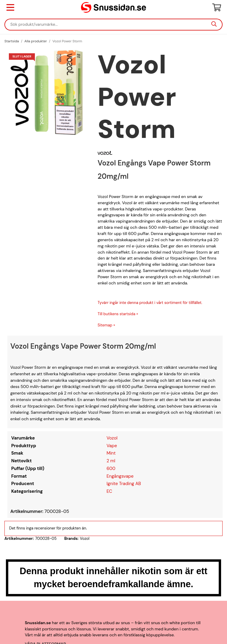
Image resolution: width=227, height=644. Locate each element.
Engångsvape (120, 476)
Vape (112, 446)
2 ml (111, 461)
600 (111, 468)
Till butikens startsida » (118, 314)
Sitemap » (106, 325)
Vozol (112, 438)
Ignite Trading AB (124, 484)
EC (109, 491)
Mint (111, 453)
